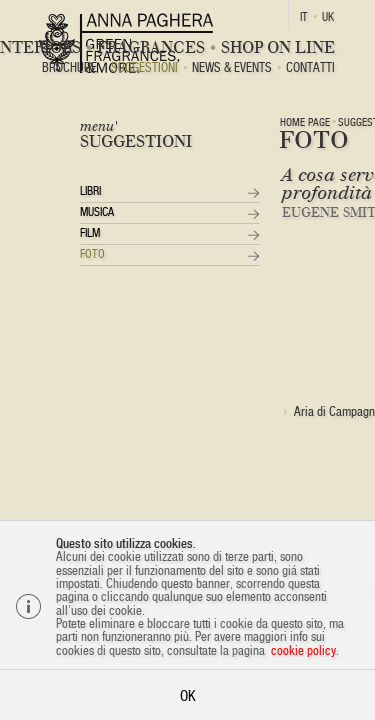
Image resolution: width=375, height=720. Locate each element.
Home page (305, 122)
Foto (92, 254)
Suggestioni (144, 68)
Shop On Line (278, 47)
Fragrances (151, 47)
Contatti (310, 68)
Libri (90, 191)
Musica (97, 212)
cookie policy (303, 650)
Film (90, 233)
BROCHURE (69, 68)
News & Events (232, 68)
